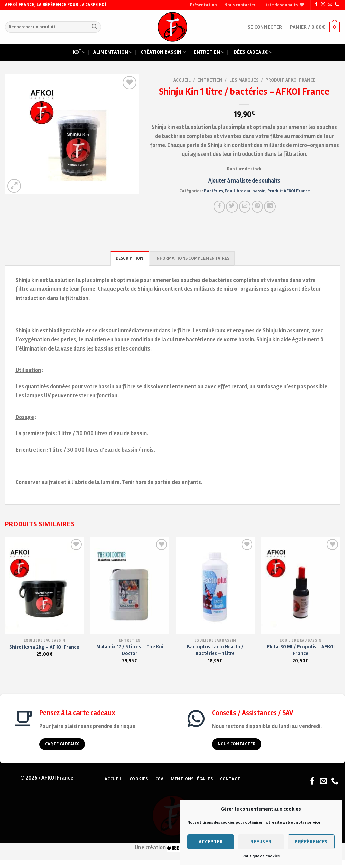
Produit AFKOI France (291, 80)
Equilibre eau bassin (245, 191)
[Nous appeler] (337, 5)
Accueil (182, 80)
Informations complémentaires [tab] (192, 258)
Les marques (244, 80)
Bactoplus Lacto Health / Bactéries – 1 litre (215, 650)
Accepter (211, 842)
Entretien (209, 52)
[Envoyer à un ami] (245, 206)
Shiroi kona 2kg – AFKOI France (44, 647)
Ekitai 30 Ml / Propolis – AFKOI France (301, 650)
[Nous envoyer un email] (330, 5)
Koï (79, 52)
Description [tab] (130, 258)
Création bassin (163, 52)
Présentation (203, 5)
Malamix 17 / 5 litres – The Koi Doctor (130, 650)
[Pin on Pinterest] (257, 206)
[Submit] (95, 27)
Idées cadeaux (252, 52)
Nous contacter (240, 5)
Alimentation (113, 52)
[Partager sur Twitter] (232, 206)
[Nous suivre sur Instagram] (323, 5)
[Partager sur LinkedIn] (270, 206)
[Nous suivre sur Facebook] (316, 5)
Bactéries (213, 191)
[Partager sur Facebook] (219, 206)
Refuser (261, 842)
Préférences (311, 842)
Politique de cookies (261, 856)
